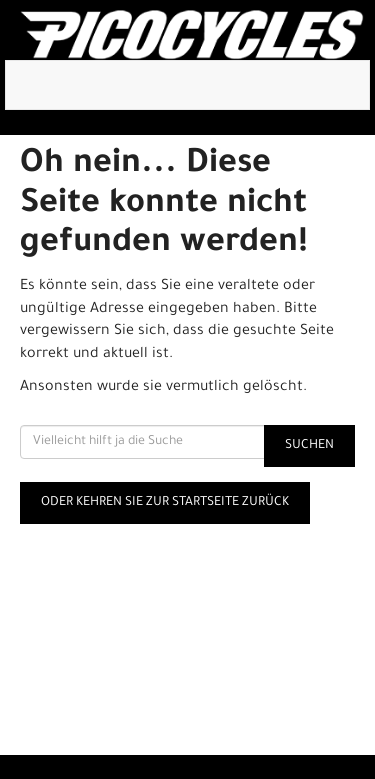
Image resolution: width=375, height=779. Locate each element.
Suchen (309, 446)
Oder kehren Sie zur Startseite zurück (165, 503)
